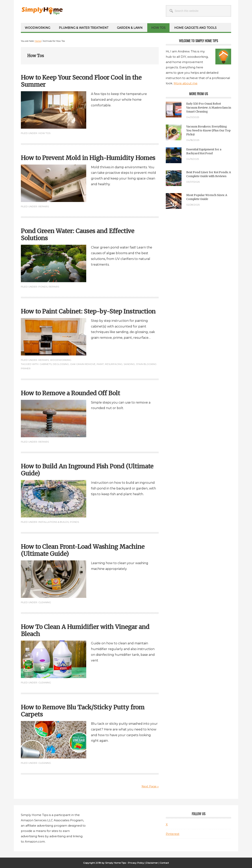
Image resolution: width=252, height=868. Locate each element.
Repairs (44, 206)
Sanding (129, 364)
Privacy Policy (136, 863)
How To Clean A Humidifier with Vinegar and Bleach (85, 630)
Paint (100, 364)
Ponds (43, 287)
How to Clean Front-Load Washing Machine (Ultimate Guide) (83, 550)
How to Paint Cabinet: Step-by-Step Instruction (88, 311)
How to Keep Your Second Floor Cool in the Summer (81, 81)
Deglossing (61, 364)
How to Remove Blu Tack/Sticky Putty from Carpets (83, 711)
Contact (164, 863)
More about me (186, 83)
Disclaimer (152, 863)
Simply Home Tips (47, 10)
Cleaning (45, 602)
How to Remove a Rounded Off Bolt (70, 393)
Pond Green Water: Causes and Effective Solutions (78, 234)
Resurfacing (114, 364)
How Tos (44, 133)
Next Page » (150, 786)
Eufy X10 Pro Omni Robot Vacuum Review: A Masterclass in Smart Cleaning (209, 108)
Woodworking (61, 360)
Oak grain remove (83, 364)
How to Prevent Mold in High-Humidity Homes (88, 158)
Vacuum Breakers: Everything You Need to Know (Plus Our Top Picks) (208, 130)
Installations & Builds (54, 522)
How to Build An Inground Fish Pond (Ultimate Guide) (87, 470)
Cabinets (46, 364)
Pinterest (173, 834)
